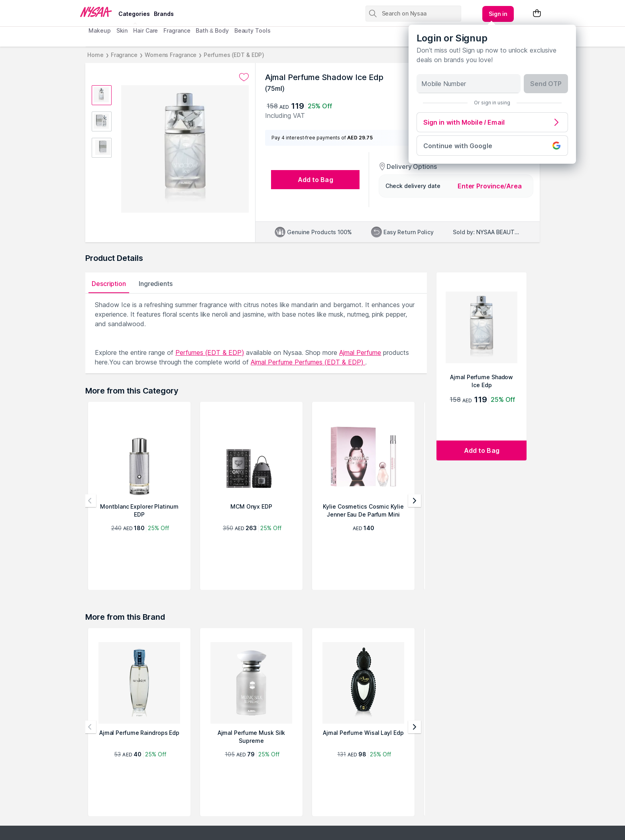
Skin (122, 30)
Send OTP (546, 84)
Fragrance (177, 30)
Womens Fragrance (171, 55)
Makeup (99, 30)
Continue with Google (492, 146)
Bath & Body (212, 30)
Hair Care (145, 30)
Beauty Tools (253, 30)
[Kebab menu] (498, 14)
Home (95, 55)
